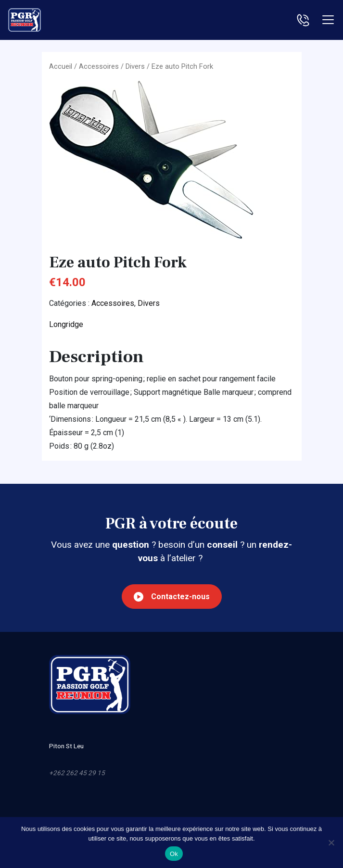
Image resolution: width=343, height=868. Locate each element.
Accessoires (99, 66)
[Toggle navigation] (328, 20)
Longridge (66, 324)
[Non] (331, 843)
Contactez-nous (172, 597)
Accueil (61, 66)
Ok (174, 854)
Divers (135, 66)
